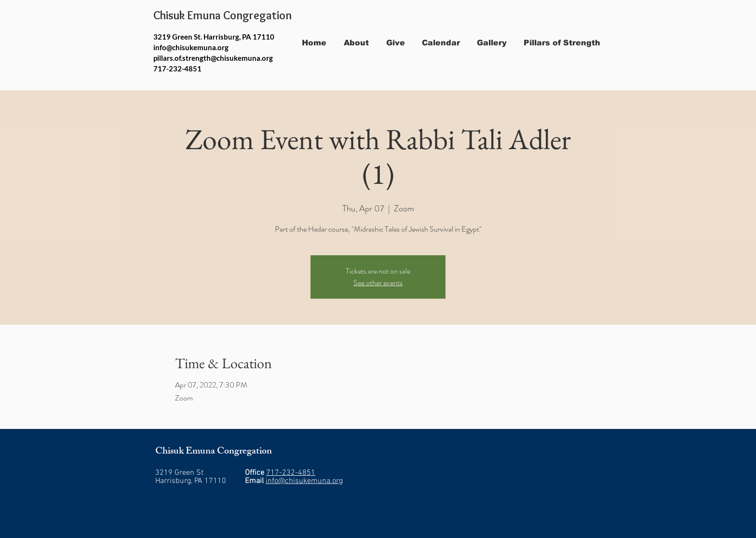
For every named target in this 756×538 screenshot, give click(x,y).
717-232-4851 (291, 473)
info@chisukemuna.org (191, 47)
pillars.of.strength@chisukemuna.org (213, 58)
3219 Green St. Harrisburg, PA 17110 (214, 37)
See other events (378, 283)
